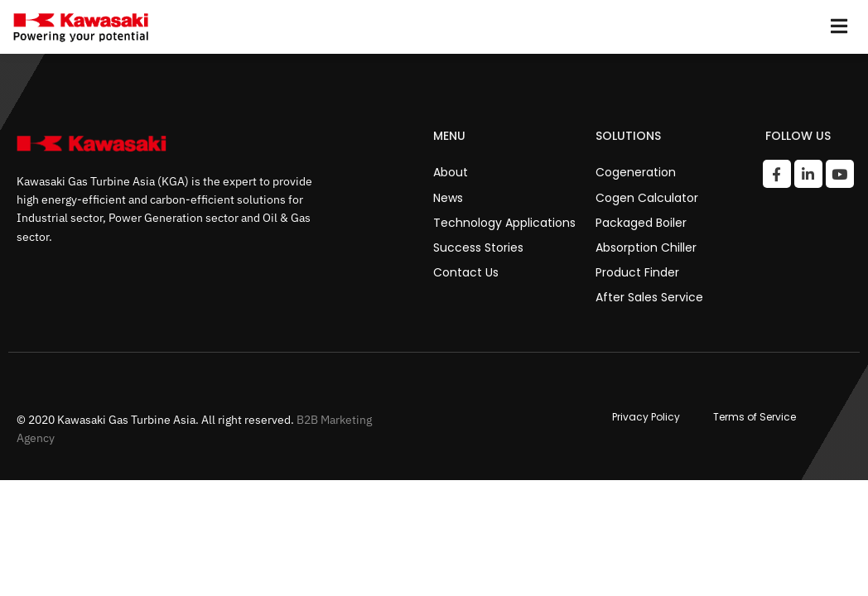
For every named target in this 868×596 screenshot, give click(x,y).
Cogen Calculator (647, 198)
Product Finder (637, 272)
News (448, 198)
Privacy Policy (646, 417)
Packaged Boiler (641, 223)
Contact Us (466, 272)
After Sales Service (649, 297)
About (451, 172)
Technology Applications (504, 223)
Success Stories (478, 248)
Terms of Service (755, 417)
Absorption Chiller (646, 248)
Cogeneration (636, 172)
